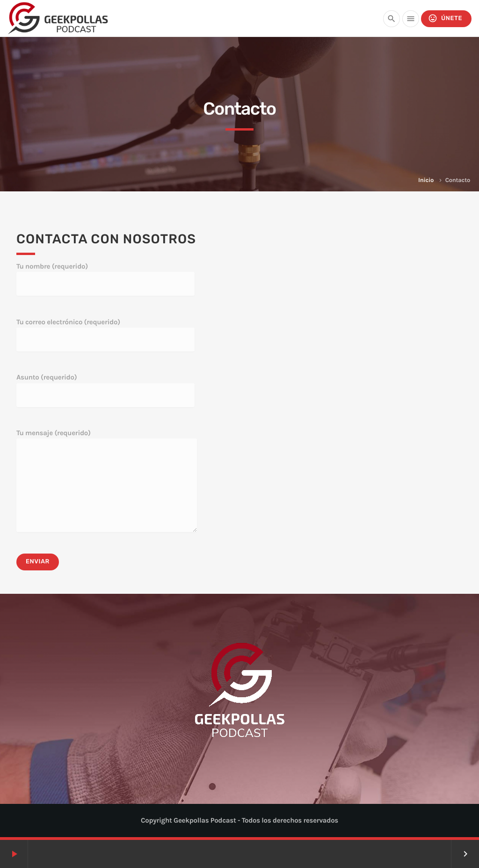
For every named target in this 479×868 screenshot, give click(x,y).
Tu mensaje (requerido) (107, 480)
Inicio (426, 180)
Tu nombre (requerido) (105, 279)
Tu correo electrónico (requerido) (105, 335)
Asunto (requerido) (105, 390)
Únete (445, 18)
